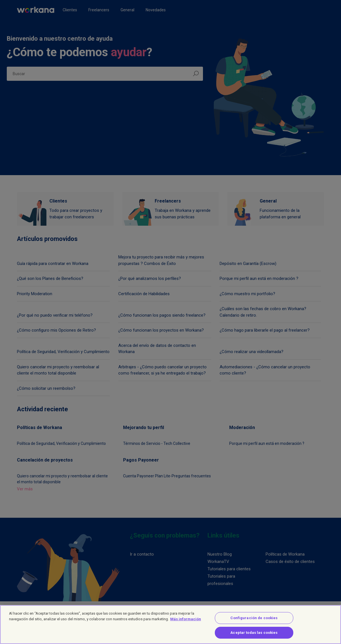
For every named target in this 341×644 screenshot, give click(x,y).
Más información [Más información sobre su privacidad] (186, 622)
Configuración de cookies (254, 622)
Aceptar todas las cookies (254, 636)
